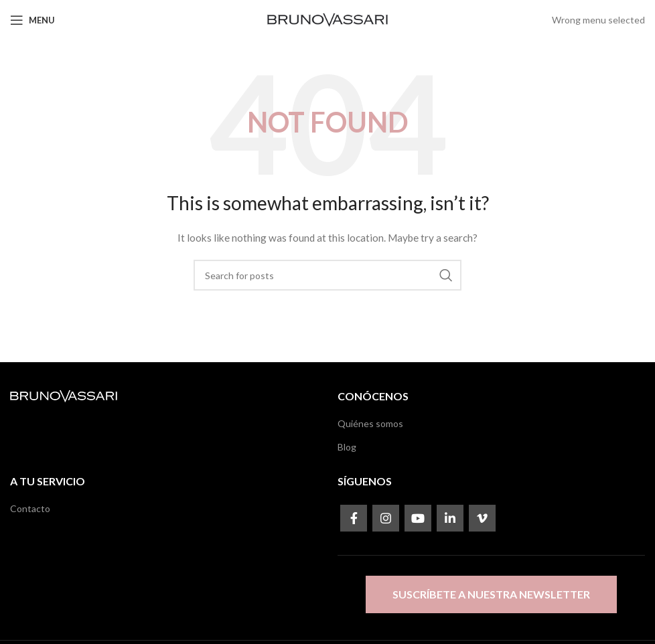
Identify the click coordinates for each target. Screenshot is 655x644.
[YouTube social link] (418, 518)
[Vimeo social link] (482, 518)
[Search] (327, 275)
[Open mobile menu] (32, 20)
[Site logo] (327, 19)
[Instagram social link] (386, 518)
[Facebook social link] (354, 518)
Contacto (30, 508)
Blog (347, 447)
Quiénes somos (370, 423)
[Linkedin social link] (450, 518)
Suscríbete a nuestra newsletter (491, 594)
